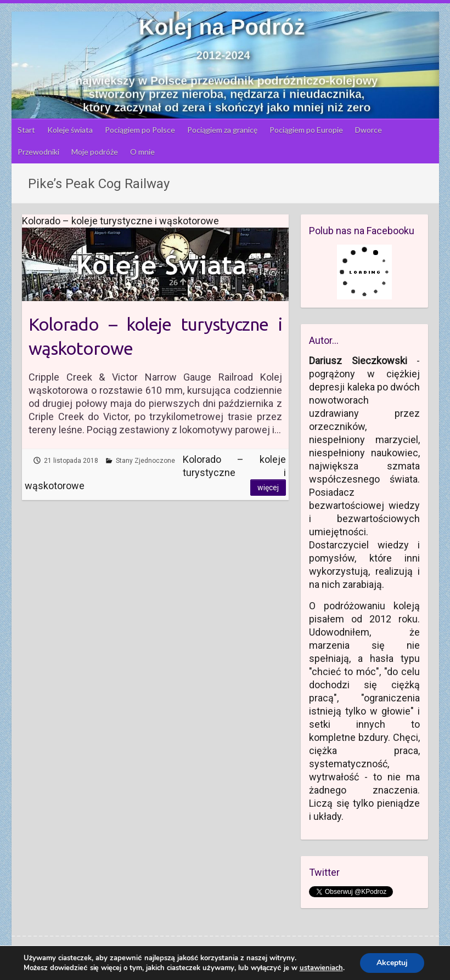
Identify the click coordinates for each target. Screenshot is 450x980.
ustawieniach (321, 968)
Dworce (369, 130)
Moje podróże (95, 152)
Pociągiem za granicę (222, 130)
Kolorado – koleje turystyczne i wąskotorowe (155, 336)
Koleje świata (70, 130)
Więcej (268, 488)
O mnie (142, 152)
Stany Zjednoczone (145, 461)
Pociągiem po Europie (306, 130)
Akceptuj (392, 963)
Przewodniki (38, 152)
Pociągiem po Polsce (140, 130)
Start (26, 130)
